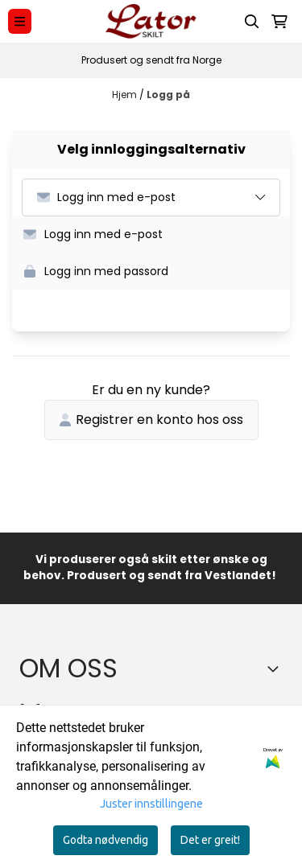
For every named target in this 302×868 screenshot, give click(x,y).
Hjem (126, 95)
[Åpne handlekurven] (279, 22)
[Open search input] (252, 22)
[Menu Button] (20, 21)
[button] (157, 235)
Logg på (168, 95)
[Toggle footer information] (276, 668)
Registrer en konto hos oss (151, 420)
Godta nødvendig (105, 840)
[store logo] (151, 21)
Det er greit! (210, 840)
